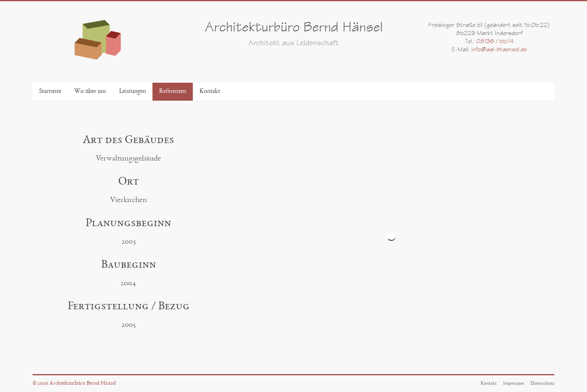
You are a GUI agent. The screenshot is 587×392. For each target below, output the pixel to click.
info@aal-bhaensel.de (499, 50)
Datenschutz (542, 383)
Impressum (513, 383)
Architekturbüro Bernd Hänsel (294, 29)
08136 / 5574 (495, 42)
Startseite (50, 92)
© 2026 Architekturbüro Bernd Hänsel (74, 383)
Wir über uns (90, 92)
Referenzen (173, 92)
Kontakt (210, 92)
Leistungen (132, 92)
